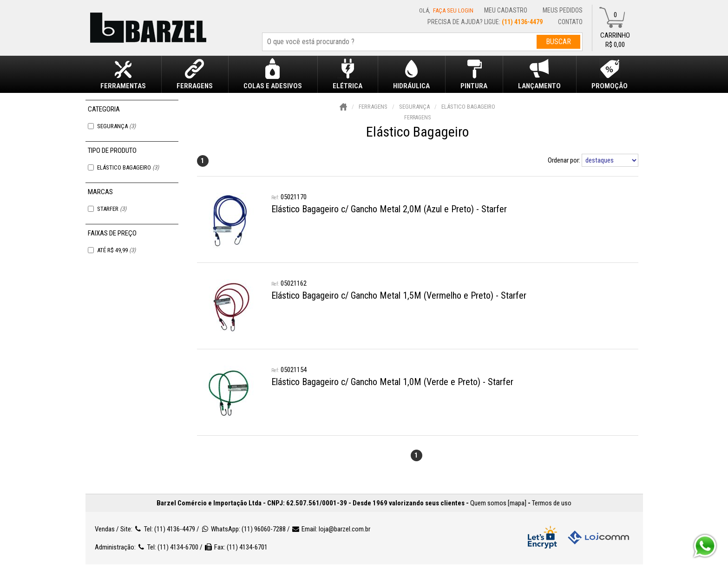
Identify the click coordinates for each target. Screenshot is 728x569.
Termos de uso (552, 503)
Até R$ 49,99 (116, 250)
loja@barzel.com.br (344, 529)
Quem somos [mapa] (498, 503)
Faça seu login (453, 10)
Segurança (116, 126)
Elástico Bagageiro (128, 167)
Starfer (112, 209)
